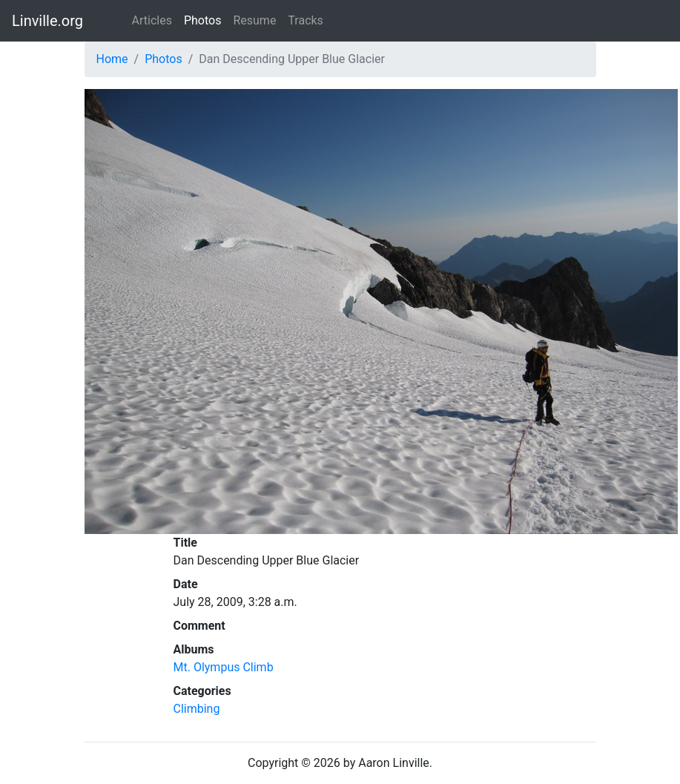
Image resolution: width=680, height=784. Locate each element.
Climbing (197, 709)
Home (112, 59)
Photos (203, 20)
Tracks (306, 20)
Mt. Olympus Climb (224, 667)
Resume (254, 20)
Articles (152, 20)
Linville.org (47, 21)
